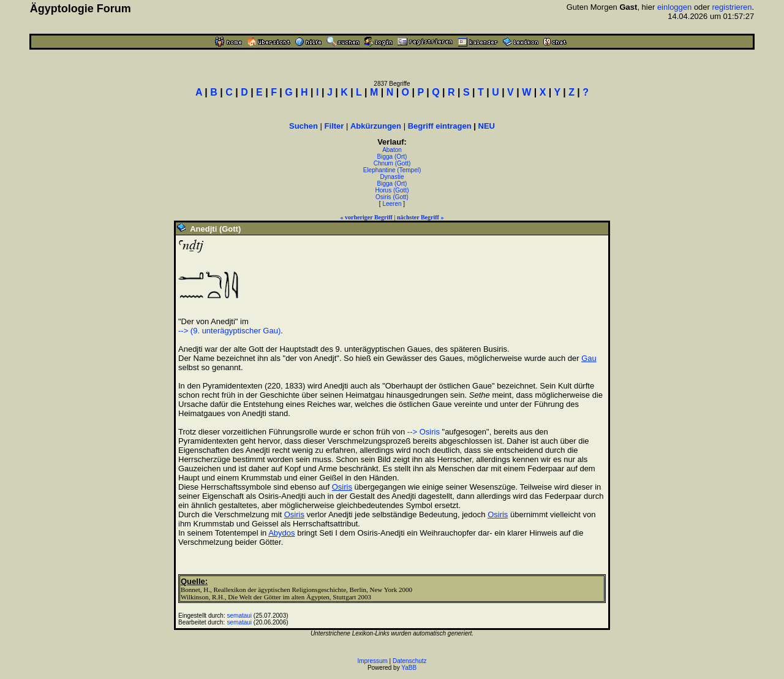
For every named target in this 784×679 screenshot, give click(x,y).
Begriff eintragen (440, 126)
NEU (487, 126)
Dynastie (392, 177)
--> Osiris (424, 432)
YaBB (409, 668)
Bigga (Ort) (392, 157)
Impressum (372, 661)
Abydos (281, 533)
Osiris (342, 487)
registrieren (732, 7)
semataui (240, 616)
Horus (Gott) (392, 190)
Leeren (392, 204)
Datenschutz (410, 661)
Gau (589, 358)
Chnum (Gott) (392, 163)
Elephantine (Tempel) (392, 170)
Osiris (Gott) (392, 197)
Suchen (303, 126)
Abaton (392, 150)
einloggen (674, 7)
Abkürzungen (376, 126)
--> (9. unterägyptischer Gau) (229, 331)
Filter (334, 126)
